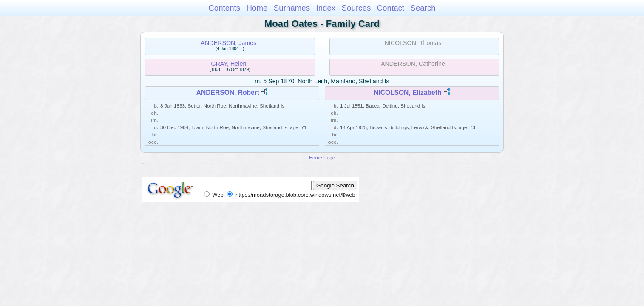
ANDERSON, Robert (228, 92)
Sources (356, 8)
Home (257, 8)
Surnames (292, 8)
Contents (224, 8)
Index (326, 8)
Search (423, 8)
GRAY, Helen (228, 64)
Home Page (322, 157)
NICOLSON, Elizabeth (407, 92)
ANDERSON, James (228, 43)
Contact (391, 8)
